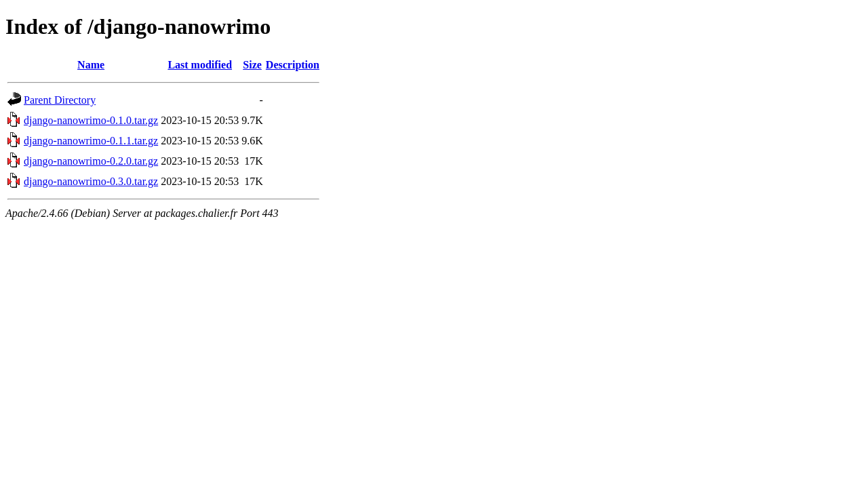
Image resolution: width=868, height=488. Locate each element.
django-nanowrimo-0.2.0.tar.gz (91, 161)
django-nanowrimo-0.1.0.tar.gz (91, 120)
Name (91, 65)
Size (252, 65)
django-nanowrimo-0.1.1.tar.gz (91, 141)
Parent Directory (60, 100)
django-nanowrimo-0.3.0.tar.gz (91, 181)
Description (293, 65)
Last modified (200, 65)
